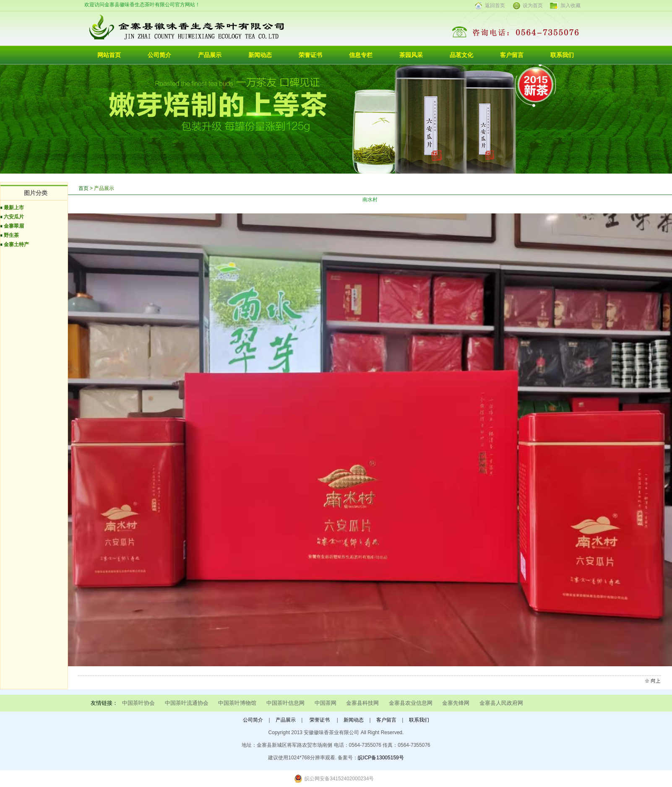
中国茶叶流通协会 (187, 703)
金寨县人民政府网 (501, 703)
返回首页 (495, 5)
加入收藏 (570, 5)
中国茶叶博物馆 (237, 703)
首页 (83, 188)
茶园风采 (411, 55)
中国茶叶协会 (138, 703)
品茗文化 (461, 55)
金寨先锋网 (456, 703)
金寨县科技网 (362, 703)
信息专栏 (361, 55)
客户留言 (512, 55)
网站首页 (109, 55)
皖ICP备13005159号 (381, 758)
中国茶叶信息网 (285, 703)
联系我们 (562, 55)
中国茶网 (326, 703)
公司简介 (159, 55)
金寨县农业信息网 (411, 703)
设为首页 (533, 5)
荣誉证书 (310, 55)
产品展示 (210, 55)
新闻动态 (260, 55)
